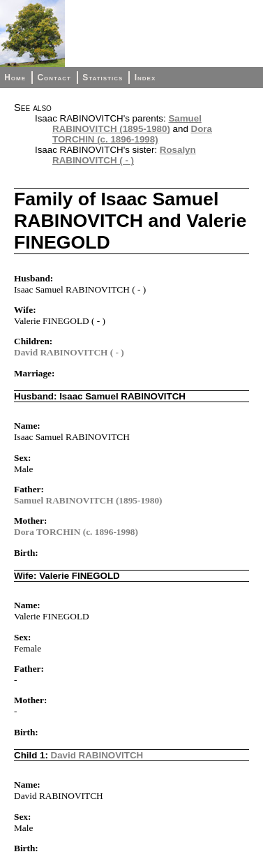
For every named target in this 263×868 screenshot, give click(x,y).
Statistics (103, 78)
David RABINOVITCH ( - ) (69, 352)
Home (15, 78)
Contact (54, 78)
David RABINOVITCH (97, 755)
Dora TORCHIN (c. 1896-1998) (132, 134)
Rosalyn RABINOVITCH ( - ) (124, 155)
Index (145, 78)
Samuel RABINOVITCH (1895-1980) (127, 124)
